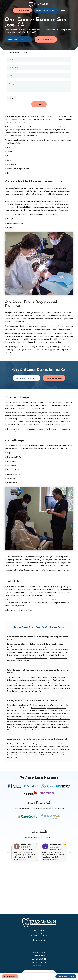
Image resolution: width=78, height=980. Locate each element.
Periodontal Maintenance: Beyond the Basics (32, 658)
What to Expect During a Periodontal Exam (38, 685)
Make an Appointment (18, 39)
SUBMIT (39, 104)
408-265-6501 (39, 940)
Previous (8, 852)
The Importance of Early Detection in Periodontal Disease (29, 688)
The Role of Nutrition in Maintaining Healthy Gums (47, 710)
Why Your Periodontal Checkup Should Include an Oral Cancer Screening (35, 649)
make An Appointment (46, 10)
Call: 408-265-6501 (46, 39)
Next (70, 852)
